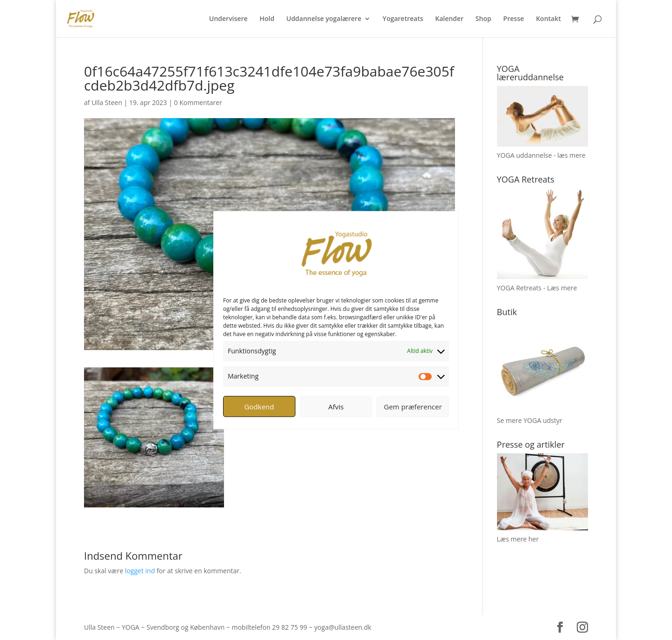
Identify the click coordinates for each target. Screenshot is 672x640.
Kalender (449, 19)
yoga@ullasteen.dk (343, 627)
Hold (267, 19)
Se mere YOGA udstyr (530, 420)
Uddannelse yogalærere (324, 19)
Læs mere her (518, 539)
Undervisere (228, 19)
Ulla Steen (107, 102)
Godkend (259, 407)
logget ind (140, 571)
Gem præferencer (413, 407)
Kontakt (548, 19)
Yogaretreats (403, 19)
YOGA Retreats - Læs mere (537, 288)
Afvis (336, 407)
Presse (513, 19)
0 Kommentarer (198, 102)
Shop (483, 19)
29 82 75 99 (290, 627)
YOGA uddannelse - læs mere (541, 155)
